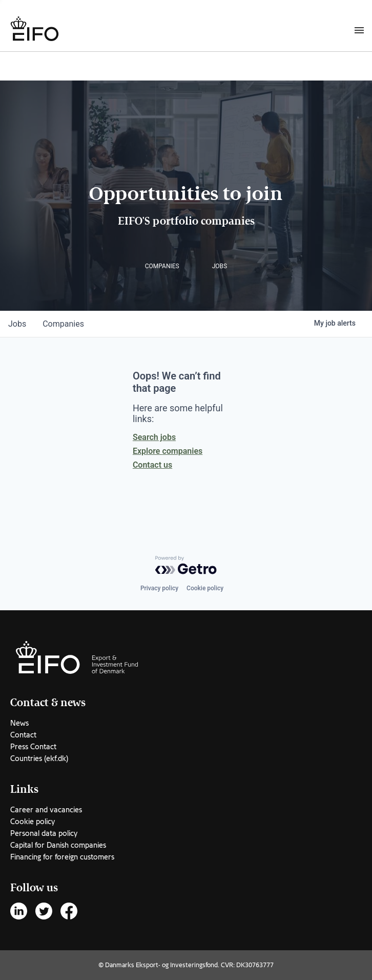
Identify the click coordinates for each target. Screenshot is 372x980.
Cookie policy (205, 588)
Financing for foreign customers (62, 857)
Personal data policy (44, 833)
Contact (23, 735)
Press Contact (33, 747)
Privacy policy (159, 588)
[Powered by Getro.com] (186, 565)
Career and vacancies (46, 810)
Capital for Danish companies (58, 845)
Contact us (152, 465)
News (19, 723)
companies (63, 324)
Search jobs (154, 437)
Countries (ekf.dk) (39, 758)
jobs (17, 324)
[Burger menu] (359, 30)
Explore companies (168, 451)
